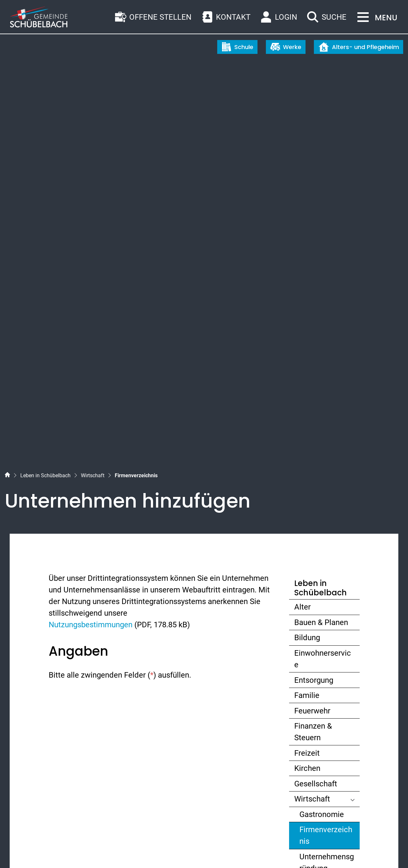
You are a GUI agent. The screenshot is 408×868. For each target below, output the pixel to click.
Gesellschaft (316, 473)
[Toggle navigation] (375, 18)
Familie (307, 385)
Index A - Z (44, 851)
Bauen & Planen (321, 312)
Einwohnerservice (323, 348)
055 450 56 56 (43, 750)
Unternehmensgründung (327, 552)
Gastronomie (322, 504)
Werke (286, 47)
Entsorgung (314, 369)
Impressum (105, 851)
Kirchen (307, 458)
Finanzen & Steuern (313, 421)
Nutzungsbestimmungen (91, 314)
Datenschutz (74, 851)
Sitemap (18, 851)
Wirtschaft (312, 489)
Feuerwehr (312, 400)
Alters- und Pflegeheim (359, 47)
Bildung (307, 327)
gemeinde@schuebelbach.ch (69, 762)
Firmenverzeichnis (326, 526)
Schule (238, 47)
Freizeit (307, 442)
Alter (302, 297)
